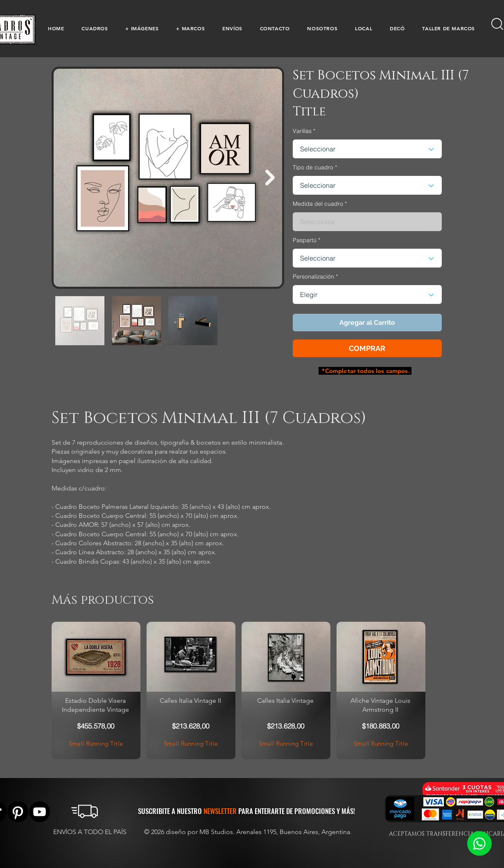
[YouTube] (40, 812)
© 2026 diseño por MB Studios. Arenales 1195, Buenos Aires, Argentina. (249, 832)
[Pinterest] (18, 812)
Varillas (302, 131)
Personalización (313, 277)
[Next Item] (270, 178)
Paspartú (305, 240)
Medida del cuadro (318, 204)
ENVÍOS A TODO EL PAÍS (90, 832)
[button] (95, 28)
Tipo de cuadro (313, 167)
